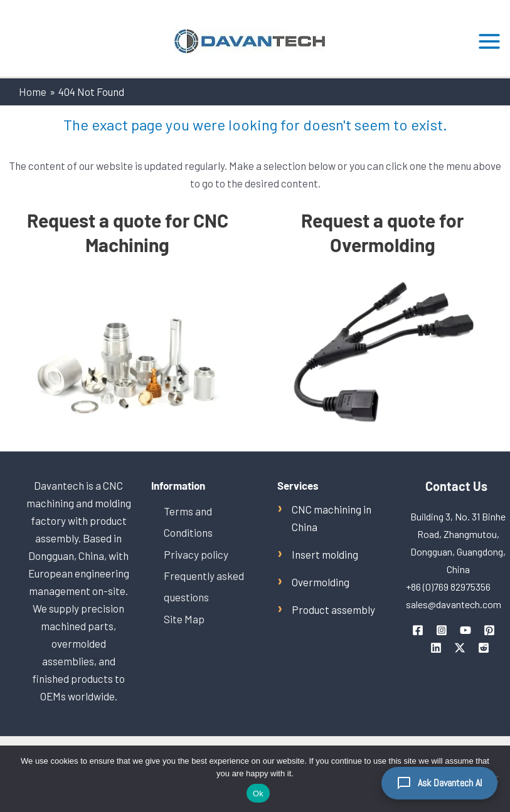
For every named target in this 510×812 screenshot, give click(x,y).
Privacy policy (196, 554)
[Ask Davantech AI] (439, 783)
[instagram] (442, 630)
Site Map (184, 618)
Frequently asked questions (204, 586)
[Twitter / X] (460, 648)
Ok (258, 794)
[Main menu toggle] (490, 41)
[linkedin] (436, 648)
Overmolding (321, 582)
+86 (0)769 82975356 (448, 587)
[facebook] (418, 630)
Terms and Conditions (188, 522)
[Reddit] (484, 648)
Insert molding (325, 554)
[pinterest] (489, 630)
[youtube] (465, 630)
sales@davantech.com (454, 604)
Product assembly (333, 609)
